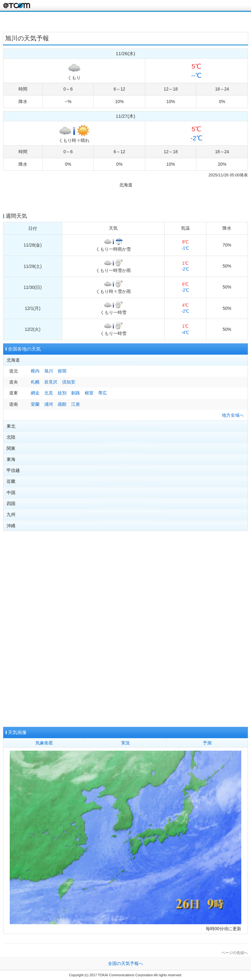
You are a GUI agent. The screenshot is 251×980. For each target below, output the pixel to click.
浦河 (49, 404)
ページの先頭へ (235, 953)
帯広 (103, 393)
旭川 (49, 371)
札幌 (35, 382)
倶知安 (69, 382)
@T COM (17, 5)
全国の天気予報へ (125, 964)
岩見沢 (51, 382)
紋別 (62, 393)
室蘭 (35, 404)
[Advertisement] (125, 21)
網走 (35, 393)
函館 (62, 404)
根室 (89, 393)
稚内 (35, 371)
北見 (49, 393)
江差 (76, 404)
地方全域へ (233, 415)
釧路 (76, 393)
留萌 (62, 371)
